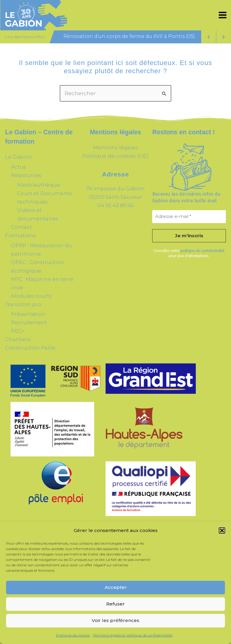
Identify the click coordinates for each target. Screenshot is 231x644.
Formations (20, 235)
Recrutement (29, 322)
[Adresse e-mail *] (189, 217)
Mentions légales (115, 148)
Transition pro (23, 304)
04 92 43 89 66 (115, 205)
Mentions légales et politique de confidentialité (133, 635)
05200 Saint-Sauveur (115, 197)
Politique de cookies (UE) (115, 156)
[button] (222, 530)
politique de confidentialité (203, 251)
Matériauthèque (39, 185)
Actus (19, 167)
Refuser (115, 604)
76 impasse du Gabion (115, 188)
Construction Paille (30, 348)
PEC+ (18, 331)
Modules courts (32, 296)
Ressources (26, 175)
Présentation (28, 314)
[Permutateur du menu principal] (223, 15)
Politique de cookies (73, 635)
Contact (22, 227)
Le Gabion (18, 157)
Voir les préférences (115, 620)
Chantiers (18, 339)
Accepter (116, 587)
